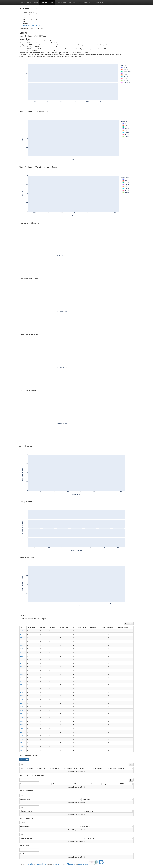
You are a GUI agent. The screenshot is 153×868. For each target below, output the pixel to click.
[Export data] (131, 624)
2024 (22, 638)
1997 (22, 736)
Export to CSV (24, 759)
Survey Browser (61, 2)
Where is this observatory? (31, 26)
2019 (22, 656)
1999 (22, 728)
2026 (22, 631)
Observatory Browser (47, 2)
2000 (22, 725)
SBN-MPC (56, 864)
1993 (22, 750)
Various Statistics (74, 2)
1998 (22, 732)
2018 (22, 660)
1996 (22, 739)
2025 (22, 634)
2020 (22, 652)
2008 (22, 696)
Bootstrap (71, 864)
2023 (22, 642)
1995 (22, 743)
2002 (22, 718)
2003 (22, 714)
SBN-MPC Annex (99, 2)
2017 (22, 663)
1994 (22, 747)
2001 (22, 721)
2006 (22, 703)
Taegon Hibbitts (41, 864)
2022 (22, 645)
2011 (22, 685)
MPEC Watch (26, 2)
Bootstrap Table (83, 864)
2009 (22, 692)
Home (36, 2)
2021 (22, 649)
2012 (22, 681)
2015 (22, 671)
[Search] (29, 764)
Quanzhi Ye (30, 864)
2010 (22, 689)
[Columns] (126, 624)
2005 (22, 707)
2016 (22, 667)
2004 (22, 710)
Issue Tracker (87, 2)
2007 (22, 699)
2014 (22, 674)
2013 (22, 678)
